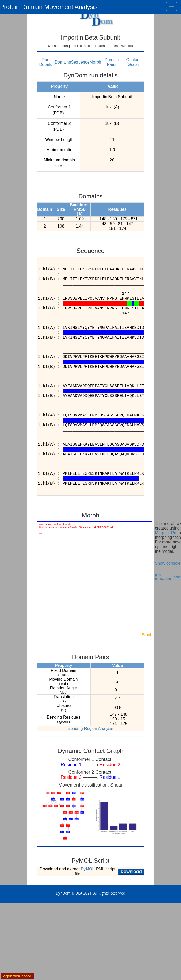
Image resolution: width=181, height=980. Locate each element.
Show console (168, 563)
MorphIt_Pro (166, 533)
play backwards (163, 577)
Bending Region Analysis (90, 729)
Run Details (46, 62)
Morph (95, 62)
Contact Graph (133, 62)
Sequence (80, 62)
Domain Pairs (112, 62)
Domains (63, 62)
